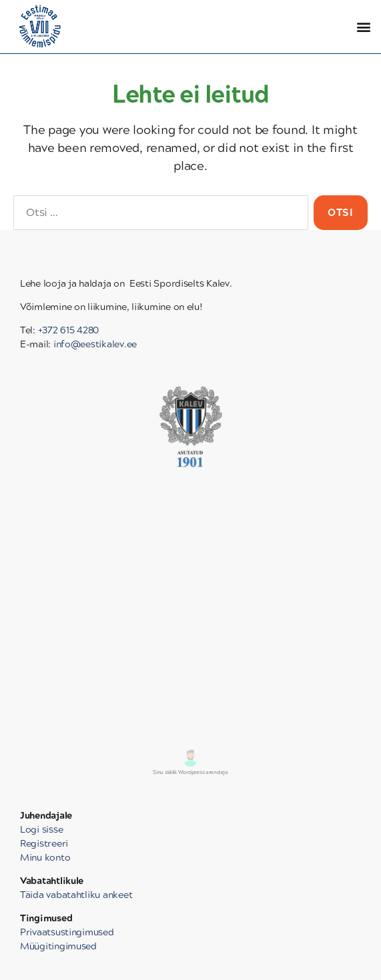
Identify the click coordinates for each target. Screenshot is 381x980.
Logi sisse (41, 830)
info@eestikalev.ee (95, 344)
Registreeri (44, 844)
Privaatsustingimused (67, 932)
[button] (363, 27)
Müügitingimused (58, 946)
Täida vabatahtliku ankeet (76, 895)
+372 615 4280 (69, 330)
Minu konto (45, 858)
